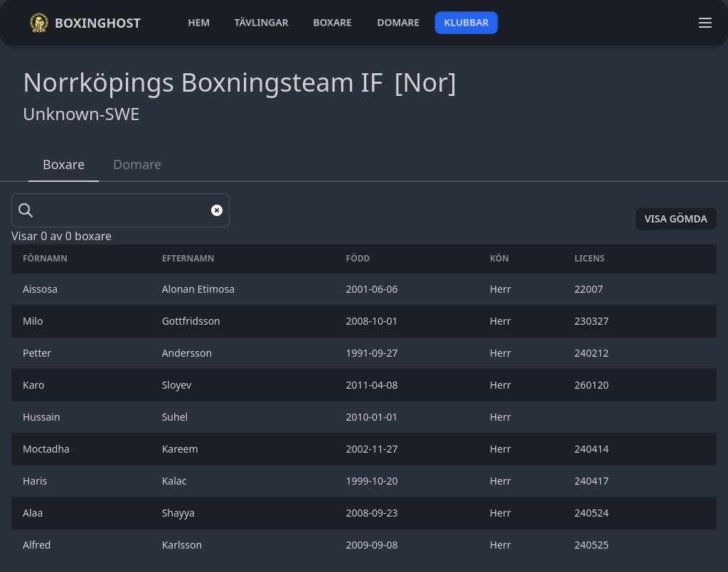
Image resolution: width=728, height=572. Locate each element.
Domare (137, 164)
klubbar (466, 22)
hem (199, 22)
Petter (38, 353)
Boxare (64, 164)
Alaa (34, 513)
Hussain (43, 417)
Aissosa (42, 289)
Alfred (38, 545)
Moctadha (48, 449)
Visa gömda (676, 218)
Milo (34, 321)
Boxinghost (85, 23)
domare (398, 22)
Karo (35, 385)
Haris (36, 481)
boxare (332, 22)
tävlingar (261, 22)
